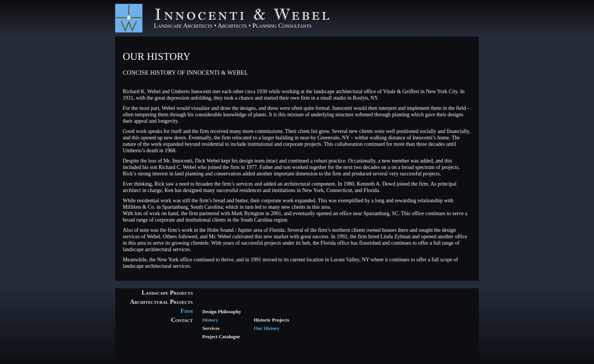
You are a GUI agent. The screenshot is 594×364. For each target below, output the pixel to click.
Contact (182, 320)
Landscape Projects (167, 293)
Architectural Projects (161, 302)
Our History (157, 56)
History (210, 320)
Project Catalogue (221, 337)
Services (211, 328)
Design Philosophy (222, 312)
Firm (187, 311)
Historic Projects (271, 320)
